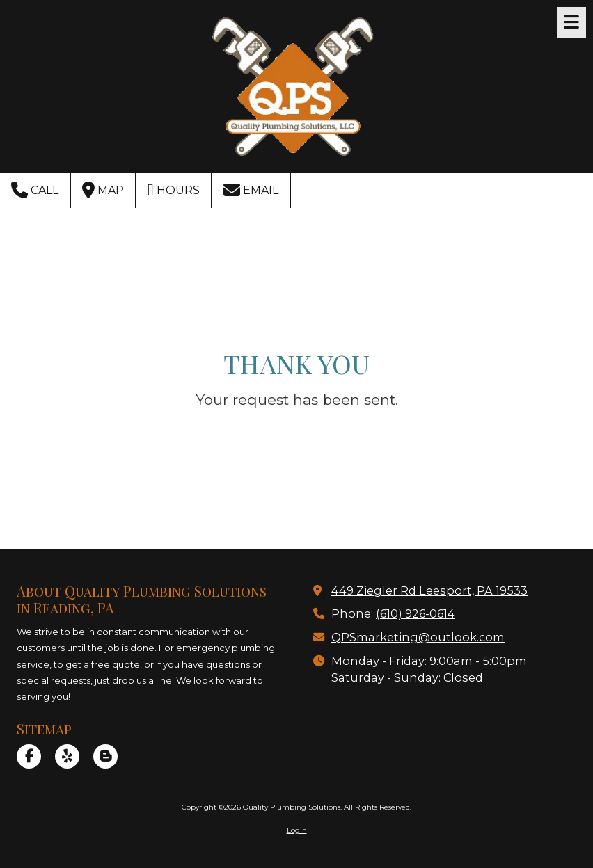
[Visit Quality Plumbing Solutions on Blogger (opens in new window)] (105, 756)
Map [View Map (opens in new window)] (103, 190)
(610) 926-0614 (416, 613)
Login (297, 830)
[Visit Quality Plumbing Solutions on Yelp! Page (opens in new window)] (67, 756)
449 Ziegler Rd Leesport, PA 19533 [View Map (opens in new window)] (429, 590)
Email (251, 190)
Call (35, 190)
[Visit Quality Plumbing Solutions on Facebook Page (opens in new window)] (29, 756)
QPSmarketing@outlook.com (418, 637)
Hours (174, 190)
